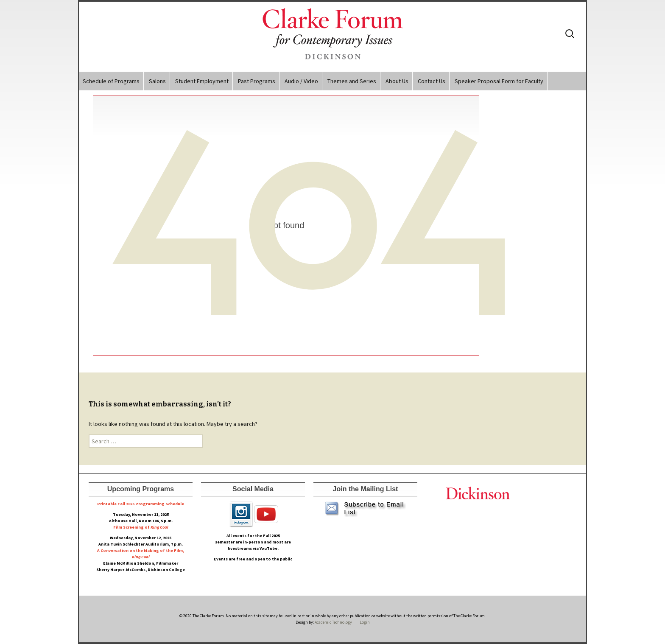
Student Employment (202, 81)
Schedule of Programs (111, 81)
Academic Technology (333, 622)
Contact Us (432, 81)
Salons (157, 81)
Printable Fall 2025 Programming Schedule (141, 504)
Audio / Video (301, 81)
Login (365, 622)
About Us (397, 81)
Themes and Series (352, 81)
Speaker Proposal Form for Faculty (499, 81)
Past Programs (257, 81)
